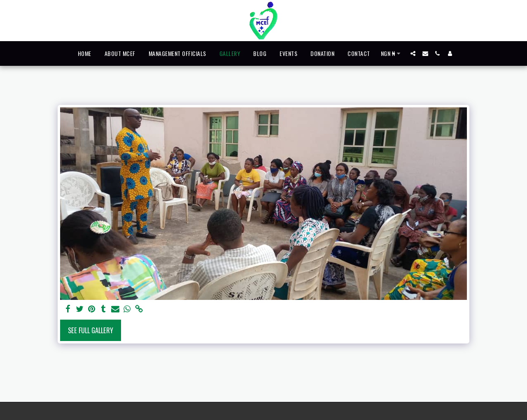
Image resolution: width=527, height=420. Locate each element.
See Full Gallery (91, 330)
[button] (413, 53)
